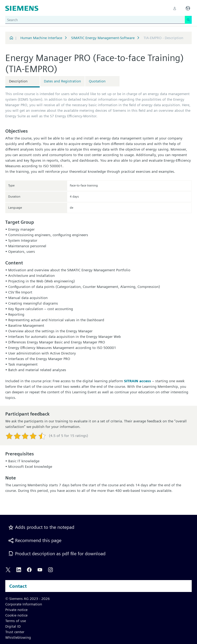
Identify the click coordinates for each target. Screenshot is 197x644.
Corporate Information (24, 604)
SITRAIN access (138, 381)
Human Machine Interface (41, 38)
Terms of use (16, 621)
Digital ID (13, 626)
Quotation (97, 81)
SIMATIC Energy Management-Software (103, 38)
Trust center (15, 632)
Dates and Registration (62, 81)
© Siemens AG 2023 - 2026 (28, 599)
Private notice (16, 610)
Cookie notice (16, 615)
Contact (18, 586)
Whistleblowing (18, 637)
